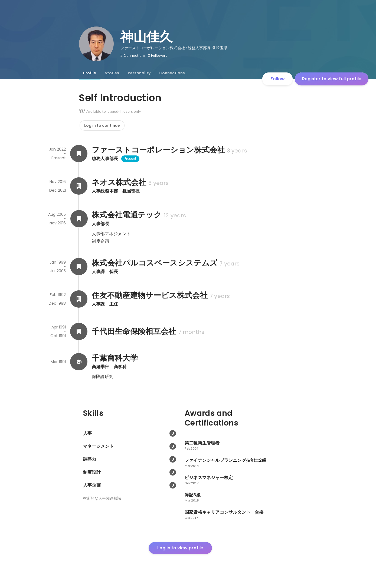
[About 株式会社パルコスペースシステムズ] (79, 267)
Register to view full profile (332, 79)
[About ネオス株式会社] (79, 186)
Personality (139, 73)
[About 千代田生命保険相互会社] (79, 331)
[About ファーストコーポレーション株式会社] (79, 154)
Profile (90, 73)
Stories (112, 73)
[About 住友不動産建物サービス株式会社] (79, 299)
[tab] (90, 73)
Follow (278, 79)
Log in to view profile (180, 548)
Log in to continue (102, 125)
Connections (172, 73)
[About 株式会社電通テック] (79, 219)
